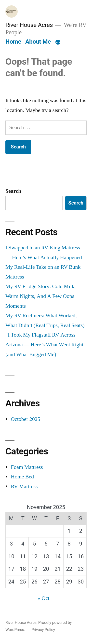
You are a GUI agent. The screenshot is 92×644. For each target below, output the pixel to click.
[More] (58, 43)
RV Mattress (24, 486)
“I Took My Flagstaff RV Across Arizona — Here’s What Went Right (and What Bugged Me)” (44, 345)
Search (13, 191)
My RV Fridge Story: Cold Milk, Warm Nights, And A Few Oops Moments (41, 296)
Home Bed (22, 477)
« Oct (44, 598)
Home (13, 42)
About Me (38, 42)
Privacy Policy (43, 630)
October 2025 (26, 419)
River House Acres (29, 25)
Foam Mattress (27, 467)
